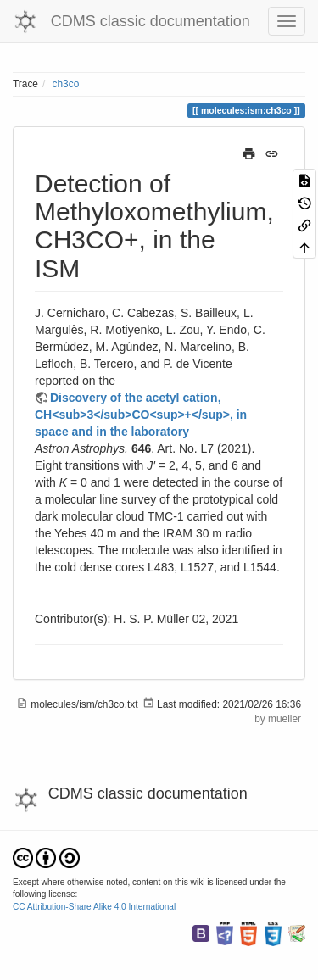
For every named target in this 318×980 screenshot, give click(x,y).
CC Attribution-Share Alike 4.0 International (94, 907)
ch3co (66, 84)
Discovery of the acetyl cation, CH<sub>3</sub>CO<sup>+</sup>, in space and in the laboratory (141, 415)
